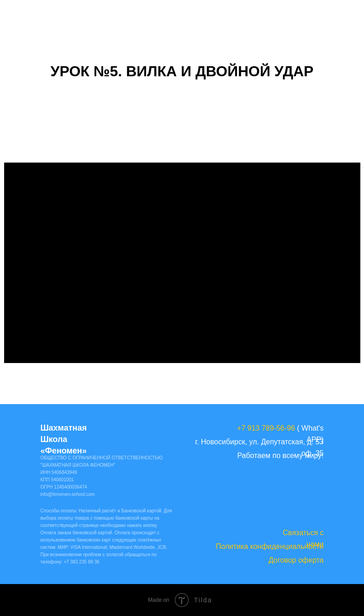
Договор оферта (296, 560)
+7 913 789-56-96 (266, 428)
